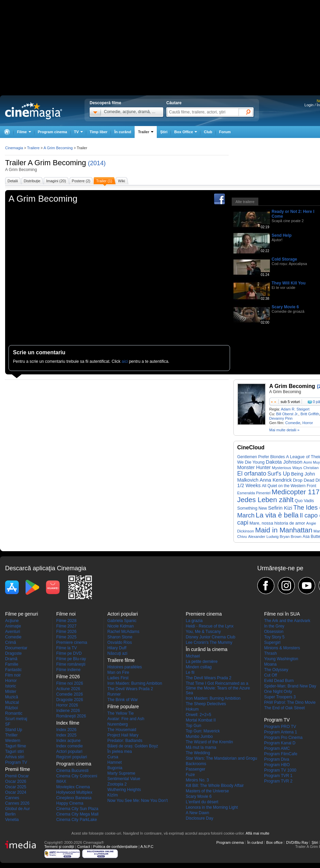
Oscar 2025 (16, 787)
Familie (12, 664)
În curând (123, 132)
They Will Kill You (288, 283)
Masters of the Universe (207, 791)
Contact (83, 847)
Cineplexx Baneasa (74, 798)
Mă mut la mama (201, 747)
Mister (11, 692)
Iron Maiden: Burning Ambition (135, 683)
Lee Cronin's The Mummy (209, 642)
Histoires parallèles (125, 667)
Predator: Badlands (125, 741)
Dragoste (13, 653)
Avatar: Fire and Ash (126, 719)
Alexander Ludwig (263, 537)
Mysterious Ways (287, 468)
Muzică (12, 697)
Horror (308, 423)
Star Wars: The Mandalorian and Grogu (221, 758)
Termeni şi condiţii (59, 847)
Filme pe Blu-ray (71, 659)
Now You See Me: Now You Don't (138, 801)
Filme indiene (68, 670)
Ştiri (164, 132)
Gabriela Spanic (122, 621)
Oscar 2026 (16, 781)
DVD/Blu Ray (297, 842)
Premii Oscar (17, 776)
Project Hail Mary (123, 735)
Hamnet (115, 762)
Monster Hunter (254, 467)
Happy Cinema (70, 803)
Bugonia (115, 768)
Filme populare (123, 707)
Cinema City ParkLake (77, 820)
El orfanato (252, 474)
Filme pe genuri (22, 614)
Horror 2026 (67, 705)
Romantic (14, 713)
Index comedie (70, 746)
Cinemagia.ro (34, 111)
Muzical (12, 702)
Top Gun (193, 726)
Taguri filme (16, 746)
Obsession (274, 632)
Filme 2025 (66, 637)
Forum (225, 132)
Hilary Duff (117, 648)
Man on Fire (118, 672)
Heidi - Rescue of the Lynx (210, 626)
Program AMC (277, 748)
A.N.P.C (147, 847)
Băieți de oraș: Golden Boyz (133, 746)
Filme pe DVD (69, 653)
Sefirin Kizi (280, 508)
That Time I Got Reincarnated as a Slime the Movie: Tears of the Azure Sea (218, 688)
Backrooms (196, 764)
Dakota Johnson (284, 462)
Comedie (293, 423)
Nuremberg (118, 724)
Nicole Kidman (120, 626)
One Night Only (278, 692)
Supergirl (272, 642)
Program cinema (52, 132)
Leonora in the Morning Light (212, 807)
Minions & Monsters (282, 648)
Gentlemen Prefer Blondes (261, 457)
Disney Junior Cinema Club (210, 637)
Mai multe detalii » (284, 430)
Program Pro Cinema (283, 738)
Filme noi (66, 614)
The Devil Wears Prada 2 (130, 689)
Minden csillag (199, 667)
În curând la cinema (207, 649)
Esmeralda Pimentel (254, 493)
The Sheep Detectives (206, 704)
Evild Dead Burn (279, 681)
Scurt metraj (16, 719)
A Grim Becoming (57, 163)
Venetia (12, 820)
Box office (274, 842)
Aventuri (13, 632)
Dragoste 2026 (70, 700)
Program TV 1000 (280, 770)
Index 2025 (66, 735)
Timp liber (98, 132)
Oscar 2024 (16, 792)
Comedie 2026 (70, 694)
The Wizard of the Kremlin (209, 742)
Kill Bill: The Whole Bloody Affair (215, 786)
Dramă (11, 659)
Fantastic (13, 670)
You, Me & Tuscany (203, 632)
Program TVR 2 (278, 781)
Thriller (11, 735)
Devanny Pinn (281, 418)
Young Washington (281, 659)
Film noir (13, 675)
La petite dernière (202, 662)
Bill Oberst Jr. (287, 414)
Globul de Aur (18, 809)
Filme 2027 (66, 626)
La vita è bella (277, 515)
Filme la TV (66, 648)
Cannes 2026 (17, 803)
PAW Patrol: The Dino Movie (290, 702)
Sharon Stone (120, 637)
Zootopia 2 (117, 784)
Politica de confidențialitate (115, 847)
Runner (114, 694)
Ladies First (118, 678)
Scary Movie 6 (285, 307)
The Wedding (198, 753)
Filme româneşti (71, 664)
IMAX (61, 781)
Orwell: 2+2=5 (199, 715)
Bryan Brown (291, 537)
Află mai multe (258, 833)
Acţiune (12, 621)
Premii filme (18, 769)
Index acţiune (68, 741)
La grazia (194, 621)
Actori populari (69, 751)
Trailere (33, 148)
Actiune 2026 (68, 689)
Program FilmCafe (281, 754)
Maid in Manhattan (284, 530)
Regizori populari (72, 757)
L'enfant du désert (202, 802)
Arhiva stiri (15, 757)
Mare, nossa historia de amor (277, 523)
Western (13, 741)
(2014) (97, 163)
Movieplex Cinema (73, 787)
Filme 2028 (66, 621)
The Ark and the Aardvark (287, 621)
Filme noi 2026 (70, 683)
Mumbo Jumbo (199, 737)
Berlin (10, 814)
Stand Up (14, 730)
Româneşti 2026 (71, 716)
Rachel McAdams (123, 632)
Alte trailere (245, 202)
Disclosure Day (200, 818)
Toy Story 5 (274, 637)
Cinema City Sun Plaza (77, 809)
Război (11, 708)
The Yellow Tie (120, 713)
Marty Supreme (121, 773)
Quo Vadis (304, 501)
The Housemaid (122, 730)
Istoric (11, 686)
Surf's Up (279, 474)
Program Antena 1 (281, 732)
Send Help (282, 235)
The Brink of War (123, 700)
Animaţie (13, 626)
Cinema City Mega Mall (77, 814)
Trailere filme (121, 660)
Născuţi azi (117, 653)
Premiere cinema (72, 642)
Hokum (192, 709)
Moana (270, 664)
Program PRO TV (280, 727)
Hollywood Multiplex (74, 792)
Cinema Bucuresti (72, 771)
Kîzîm (113, 795)
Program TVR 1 (278, 776)
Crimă (11, 642)
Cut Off (271, 675)
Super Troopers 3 (280, 697)
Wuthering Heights (124, 790)
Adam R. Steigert (295, 409)
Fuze (190, 775)
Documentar (16, 648)
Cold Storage (284, 259)
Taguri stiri (14, 751)
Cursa (113, 757)
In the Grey (274, 626)
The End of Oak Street (284, 708)
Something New (252, 508)
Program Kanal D (280, 743)
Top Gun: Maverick (203, 731)
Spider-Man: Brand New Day (290, 686)
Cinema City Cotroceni (77, 776)
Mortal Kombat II (201, 720)
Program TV (16, 762)
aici (125, 361)
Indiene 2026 (68, 711)
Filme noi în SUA (282, 614)
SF (8, 724)
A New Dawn (197, 813)
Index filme (68, 723)
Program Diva (277, 759)
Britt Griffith (310, 414)
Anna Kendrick (276, 480)
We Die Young (251, 462)
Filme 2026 (66, 632)
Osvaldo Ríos (120, 642)
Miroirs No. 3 (197, 780)
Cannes (12, 798)
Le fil (190, 672)
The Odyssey (276, 670)
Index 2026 (66, 730)
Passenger (195, 769)
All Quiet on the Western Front (289, 486)
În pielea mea (120, 751)
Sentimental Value (124, 779)
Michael (193, 656)
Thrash (270, 653)
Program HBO (277, 765)
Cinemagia (14, 148)
